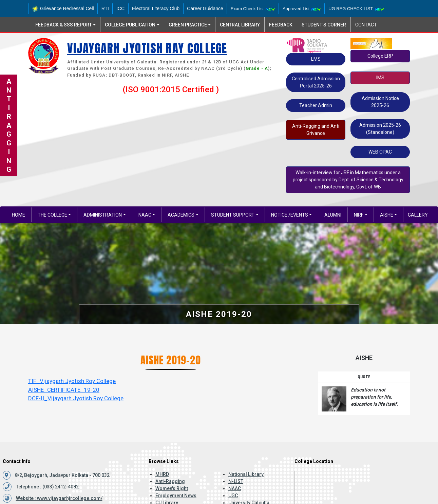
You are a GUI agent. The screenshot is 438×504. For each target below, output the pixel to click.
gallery (418, 215)
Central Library (240, 25)
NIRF (359, 215)
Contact (366, 25)
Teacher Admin (316, 105)
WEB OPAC (380, 152)
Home (18, 215)
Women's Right (172, 488)
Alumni (333, 215)
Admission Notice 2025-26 (380, 102)
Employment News (176, 496)
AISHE (387, 215)
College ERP (380, 56)
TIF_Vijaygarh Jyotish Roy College (72, 381)
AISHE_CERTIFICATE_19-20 (64, 390)
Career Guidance (205, 8)
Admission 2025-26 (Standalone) (380, 129)
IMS (380, 78)
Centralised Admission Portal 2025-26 (316, 82)
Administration (103, 215)
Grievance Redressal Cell (63, 8)
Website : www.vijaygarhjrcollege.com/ (59, 498)
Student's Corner (324, 25)
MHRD (162, 474)
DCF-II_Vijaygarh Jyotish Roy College (76, 398)
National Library (246, 474)
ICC (120, 8)
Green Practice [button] (188, 25)
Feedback (281, 25)
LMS (316, 59)
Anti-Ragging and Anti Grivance (316, 130)
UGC (233, 496)
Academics (181, 215)
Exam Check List (253, 9)
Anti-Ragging (170, 481)
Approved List (302, 9)
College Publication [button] (130, 25)
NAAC (145, 215)
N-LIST (236, 481)
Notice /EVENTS (290, 215)
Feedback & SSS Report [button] (64, 25)
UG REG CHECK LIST (356, 9)
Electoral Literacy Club (156, 8)
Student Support (233, 215)
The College (52, 215)
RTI (105, 8)
